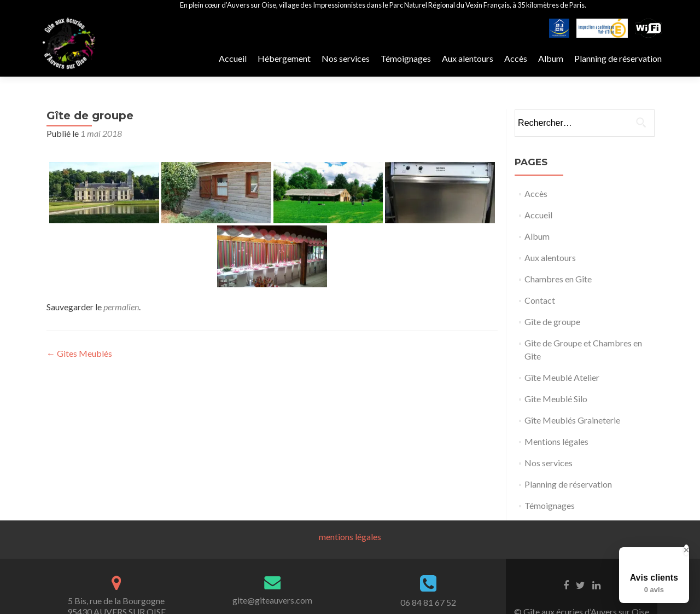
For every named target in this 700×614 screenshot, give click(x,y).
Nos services (346, 58)
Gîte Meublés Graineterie (572, 420)
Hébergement (284, 58)
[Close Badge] (686, 550)
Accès (516, 58)
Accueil (233, 58)
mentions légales (350, 537)
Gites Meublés (79, 353)
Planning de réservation (618, 58)
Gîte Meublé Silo (556, 399)
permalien (121, 307)
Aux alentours (468, 58)
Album (551, 58)
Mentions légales (556, 441)
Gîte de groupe (552, 322)
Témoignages (406, 58)
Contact (540, 300)
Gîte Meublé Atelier (562, 377)
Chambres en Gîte (558, 279)
